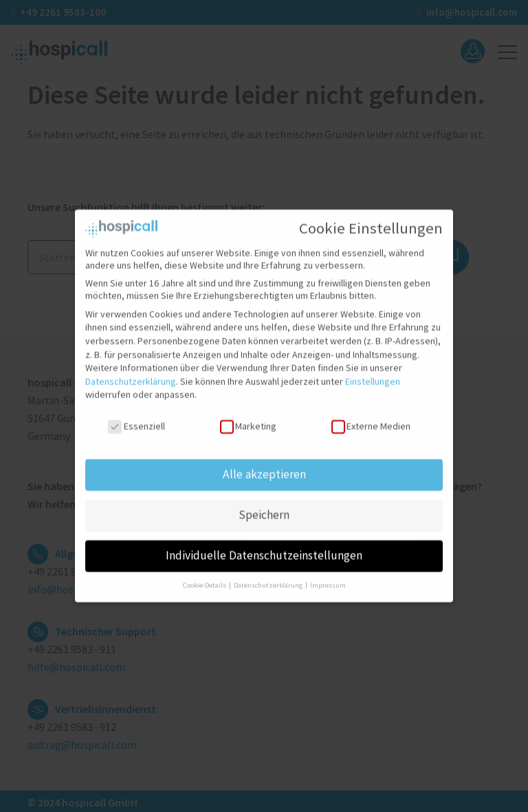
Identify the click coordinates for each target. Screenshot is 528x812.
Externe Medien (371, 420)
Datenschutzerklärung (131, 375)
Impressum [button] (328, 579)
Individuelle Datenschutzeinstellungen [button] (264, 549)
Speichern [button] (264, 508)
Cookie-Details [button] (205, 579)
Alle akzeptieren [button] (264, 468)
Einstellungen (373, 375)
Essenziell (136, 420)
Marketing (248, 420)
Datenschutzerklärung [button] (269, 579)
